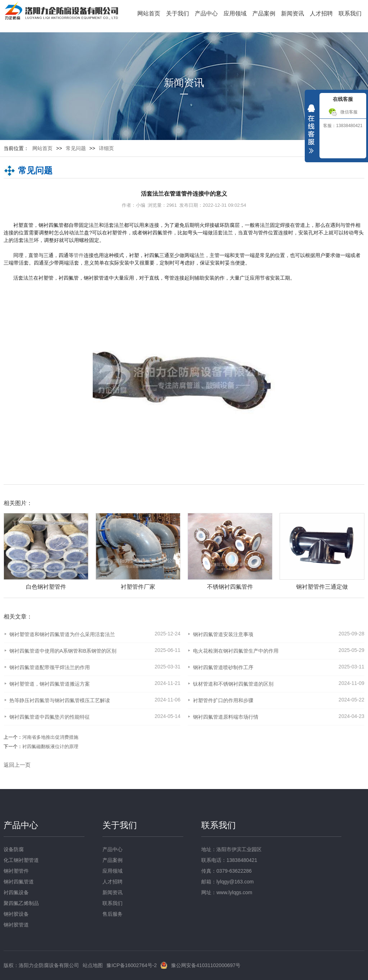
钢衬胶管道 (16, 925)
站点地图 (93, 965)
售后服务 (112, 914)
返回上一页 (17, 765)
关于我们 (178, 13)
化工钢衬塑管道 (21, 860)
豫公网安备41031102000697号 (206, 965)
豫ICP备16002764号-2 (132, 965)
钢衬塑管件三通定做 (322, 587)
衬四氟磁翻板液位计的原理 (50, 746)
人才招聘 (321, 13)
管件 (79, 255)
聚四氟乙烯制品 (21, 903)
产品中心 (206, 13)
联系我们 (350, 13)
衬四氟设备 (16, 892)
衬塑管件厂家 (138, 587)
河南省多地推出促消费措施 (50, 737)
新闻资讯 (293, 13)
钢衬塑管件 (16, 871)
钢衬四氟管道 (19, 882)
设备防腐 (14, 849)
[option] (134, 552)
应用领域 (235, 13)
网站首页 (149, 13)
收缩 (311, 131)
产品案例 (264, 13)
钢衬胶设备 (16, 914)
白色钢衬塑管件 (46, 587)
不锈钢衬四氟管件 (230, 587)
